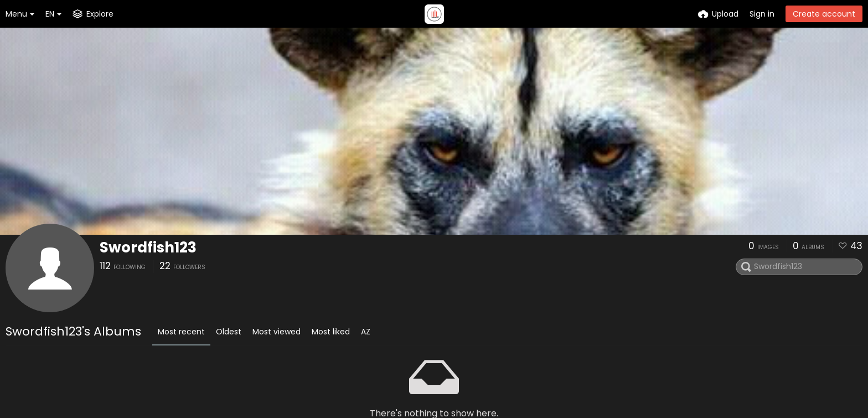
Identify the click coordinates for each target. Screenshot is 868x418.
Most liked (331, 332)
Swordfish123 (148, 247)
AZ (366, 332)
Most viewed (277, 332)
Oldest (229, 332)
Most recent (181, 332)
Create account (824, 14)
